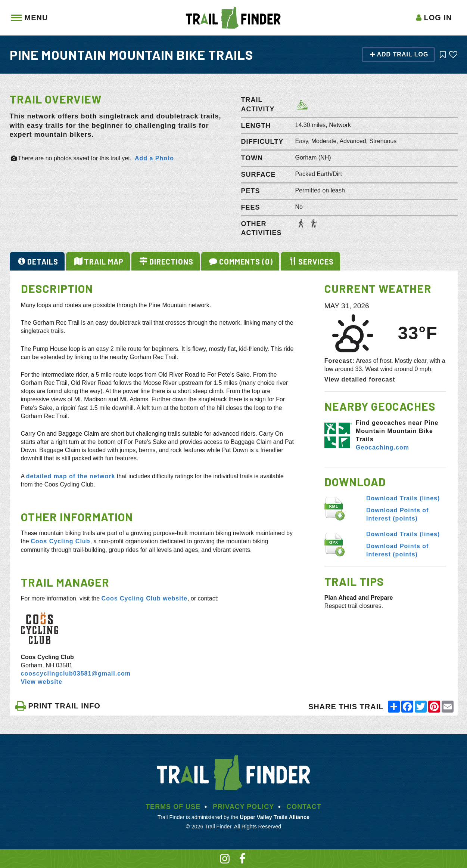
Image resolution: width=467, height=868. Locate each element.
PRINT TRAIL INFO (58, 706)
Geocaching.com (382, 447)
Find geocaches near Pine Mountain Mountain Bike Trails (397, 431)
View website (42, 682)
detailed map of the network (71, 476)
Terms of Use (173, 807)
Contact (304, 807)
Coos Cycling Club (60, 541)
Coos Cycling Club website (144, 598)
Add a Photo (154, 158)
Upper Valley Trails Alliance (275, 817)
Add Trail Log (399, 54)
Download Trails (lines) (403, 498)
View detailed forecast (360, 379)
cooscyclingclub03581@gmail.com (76, 674)
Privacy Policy (243, 807)
